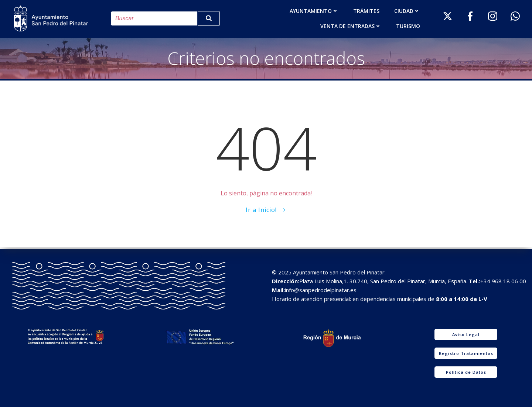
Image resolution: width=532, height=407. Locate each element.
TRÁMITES (367, 11)
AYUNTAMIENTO (314, 11)
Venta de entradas (351, 26)
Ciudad (407, 11)
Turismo (408, 26)
